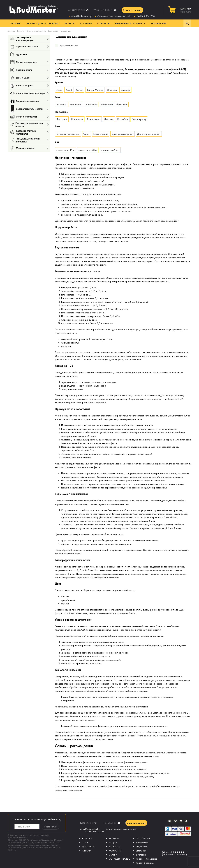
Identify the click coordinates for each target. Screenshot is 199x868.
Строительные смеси (24, 47)
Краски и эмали (21, 70)
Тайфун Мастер (95, 90)
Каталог (16, 23)
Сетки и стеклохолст (24, 117)
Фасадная (62, 119)
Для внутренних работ (149, 134)
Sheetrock (112, 90)
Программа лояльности (130, 23)
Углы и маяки (20, 78)
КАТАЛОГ (87, 838)
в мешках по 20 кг (88, 150)
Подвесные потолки (24, 62)
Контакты (103, 23)
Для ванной (77, 119)
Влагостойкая (101, 134)
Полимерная (91, 105)
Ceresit (80, 90)
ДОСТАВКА (88, 847)
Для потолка (94, 119)
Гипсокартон (142, 843)
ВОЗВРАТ (114, 838)
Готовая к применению (68, 134)
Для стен (109, 119)
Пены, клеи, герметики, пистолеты (25, 140)
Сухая (86, 134)
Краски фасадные (145, 863)
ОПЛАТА (87, 851)
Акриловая (75, 105)
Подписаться (50, 827)
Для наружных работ (123, 134)
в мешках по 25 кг (110, 150)
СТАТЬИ (113, 855)
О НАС (86, 843)
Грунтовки (19, 54)
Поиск (187, 23)
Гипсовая (61, 105)
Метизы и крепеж (22, 148)
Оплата (70, 23)
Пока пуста (186, 10)
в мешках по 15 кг (66, 150)
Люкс (59, 90)
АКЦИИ (113, 843)
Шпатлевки (141, 851)
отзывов (181, 855)
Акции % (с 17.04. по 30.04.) (43, 23)
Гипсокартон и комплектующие (22, 39)
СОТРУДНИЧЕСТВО (120, 859)
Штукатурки (142, 847)
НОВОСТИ (115, 847)
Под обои (123, 119)
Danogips (125, 90)
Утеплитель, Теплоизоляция (28, 93)
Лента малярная (22, 85)
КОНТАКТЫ (115, 851)
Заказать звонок (132, 10)
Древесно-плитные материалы (23, 132)
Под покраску (139, 119)
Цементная (107, 105)
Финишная (122, 105)
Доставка (86, 23)
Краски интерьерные (146, 859)
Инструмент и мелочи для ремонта (27, 124)
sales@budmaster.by (81, 16)
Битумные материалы (25, 101)
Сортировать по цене (69, 46)
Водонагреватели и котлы (27, 109)
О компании (159, 23)
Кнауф (69, 90)
